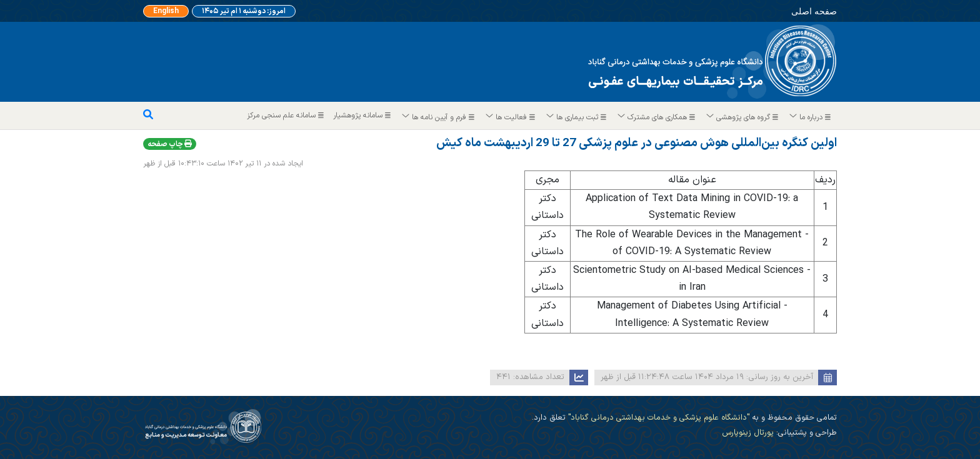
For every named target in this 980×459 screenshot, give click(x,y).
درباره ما (811, 117)
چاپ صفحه (170, 144)
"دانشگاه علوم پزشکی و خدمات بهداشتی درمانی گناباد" (657, 417)
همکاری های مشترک (657, 117)
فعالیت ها (511, 117)
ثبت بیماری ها (577, 117)
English (169, 11)
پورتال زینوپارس (748, 432)
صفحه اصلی (806, 11)
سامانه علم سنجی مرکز (287, 116)
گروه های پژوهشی (743, 117)
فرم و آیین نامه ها (439, 117)
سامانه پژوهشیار (363, 116)
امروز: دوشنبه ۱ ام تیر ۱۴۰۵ (244, 11)
